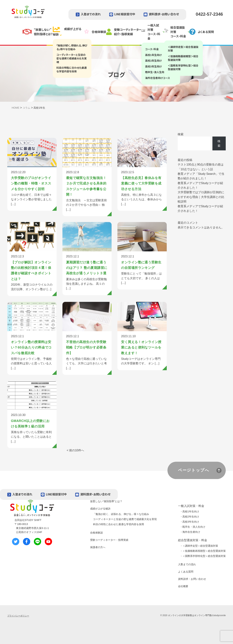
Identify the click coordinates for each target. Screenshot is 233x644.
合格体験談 (96, 533)
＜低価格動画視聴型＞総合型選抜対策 (204, 551)
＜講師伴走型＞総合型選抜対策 (200, 546)
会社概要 (183, 586)
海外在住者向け (191, 532)
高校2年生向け (191, 517)
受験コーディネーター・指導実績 (109, 540)
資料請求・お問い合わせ (164, 14)
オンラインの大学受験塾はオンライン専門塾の (191, 615)
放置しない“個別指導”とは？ (106, 501)
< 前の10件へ (75, 450)
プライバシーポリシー (18, 616)
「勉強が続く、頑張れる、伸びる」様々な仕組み (121, 514)
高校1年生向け (191, 511)
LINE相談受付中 (125, 14)
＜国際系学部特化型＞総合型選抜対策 (204, 556)
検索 (181, 134)
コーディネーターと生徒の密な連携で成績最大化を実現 (125, 519)
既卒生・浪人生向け (194, 527)
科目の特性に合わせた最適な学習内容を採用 (119, 524)
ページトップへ (194, 470)
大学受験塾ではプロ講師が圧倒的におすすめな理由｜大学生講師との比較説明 (201, 197)
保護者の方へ (98, 547)
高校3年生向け (191, 522)
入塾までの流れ (91, 14)
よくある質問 (186, 572)
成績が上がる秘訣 (100, 509)
